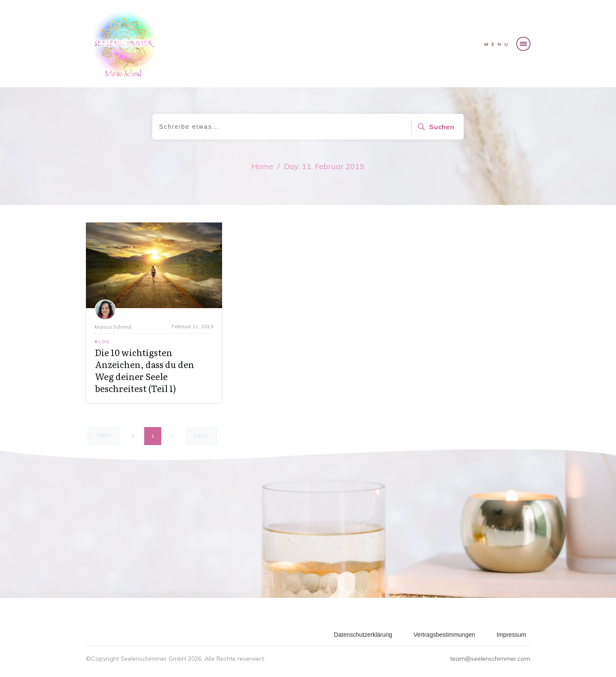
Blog (102, 342)
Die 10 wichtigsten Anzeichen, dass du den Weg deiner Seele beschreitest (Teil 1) (145, 370)
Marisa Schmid (113, 327)
